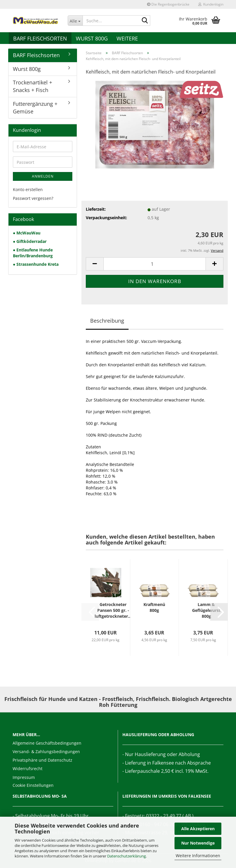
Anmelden (43, 176)
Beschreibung (107, 321)
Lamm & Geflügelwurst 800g (206, 610)
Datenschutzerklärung (126, 856)
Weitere (127, 38)
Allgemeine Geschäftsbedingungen (47, 743)
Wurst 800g (92, 38)
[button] (95, 264)
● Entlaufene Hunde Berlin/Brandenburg (33, 253)
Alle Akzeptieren (198, 829)
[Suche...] (75, 21)
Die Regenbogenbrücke (168, 4)
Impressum (24, 777)
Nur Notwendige (198, 843)
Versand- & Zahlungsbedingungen (46, 752)
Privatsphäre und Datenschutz (42, 760)
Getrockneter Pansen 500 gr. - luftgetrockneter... (113, 610)
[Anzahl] (155, 264)
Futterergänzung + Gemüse (35, 108)
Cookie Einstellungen (33, 785)
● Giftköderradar (30, 241)
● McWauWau (27, 233)
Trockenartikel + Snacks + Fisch (33, 86)
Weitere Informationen (198, 856)
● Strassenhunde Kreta (36, 264)
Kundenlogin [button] (211, 4)
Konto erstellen (28, 189)
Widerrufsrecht (28, 769)
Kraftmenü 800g (154, 607)
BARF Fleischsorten (40, 38)
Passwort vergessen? (33, 198)
